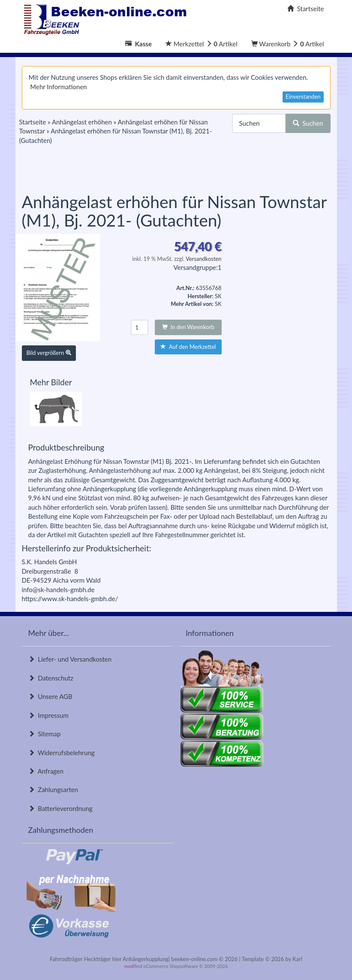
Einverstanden (303, 97)
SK (218, 304)
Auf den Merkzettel (188, 347)
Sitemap (45, 734)
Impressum (48, 715)
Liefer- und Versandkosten (70, 659)
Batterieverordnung (60, 808)
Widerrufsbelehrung (62, 753)
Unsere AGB (50, 696)
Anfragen (46, 771)
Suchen (308, 123)
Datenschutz (51, 678)
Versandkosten (203, 259)
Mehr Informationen (58, 87)
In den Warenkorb (188, 327)
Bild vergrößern (49, 353)
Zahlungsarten (53, 789)
